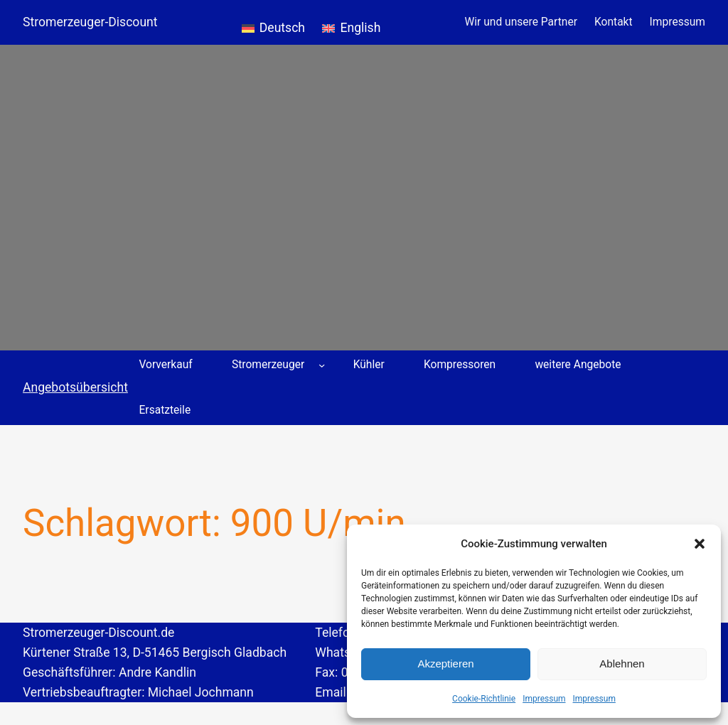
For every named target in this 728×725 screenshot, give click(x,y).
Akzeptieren (445, 664)
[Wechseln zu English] (351, 22)
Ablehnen (622, 664)
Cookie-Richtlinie (484, 699)
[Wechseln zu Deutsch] (273, 22)
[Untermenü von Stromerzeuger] (322, 364)
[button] (700, 544)
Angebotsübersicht (75, 387)
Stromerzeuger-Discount (90, 22)
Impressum (544, 699)
